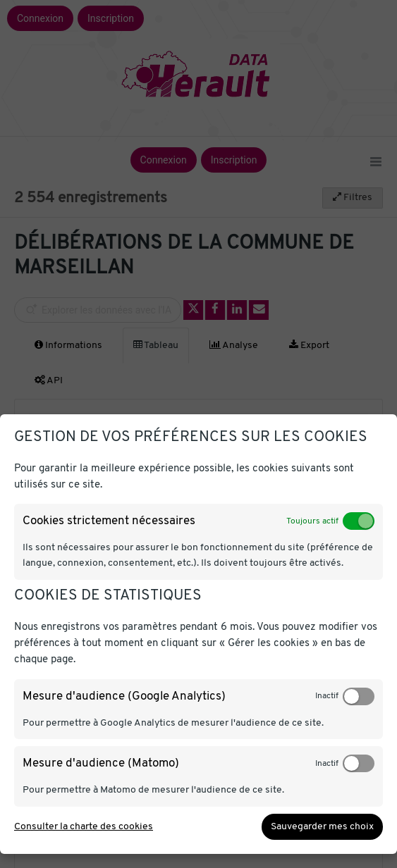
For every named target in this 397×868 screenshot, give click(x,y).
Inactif (327, 696)
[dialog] (198, 634)
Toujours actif (312, 521)
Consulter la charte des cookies (84, 827)
